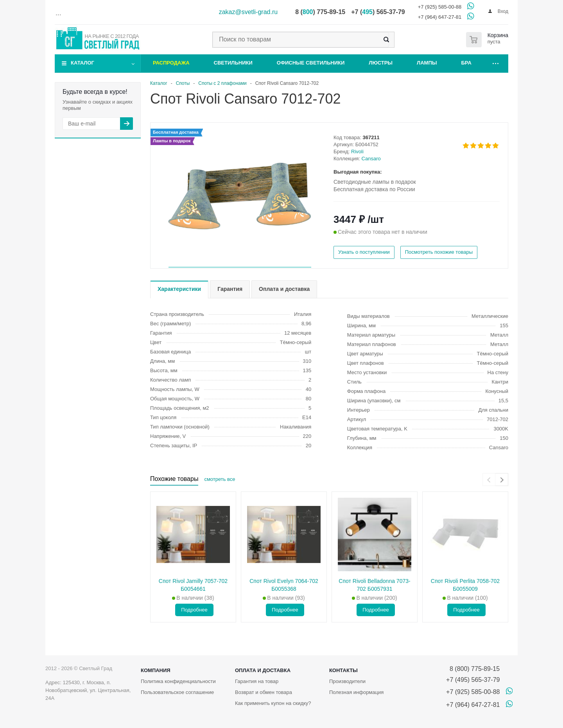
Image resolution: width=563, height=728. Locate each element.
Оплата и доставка (263, 670)
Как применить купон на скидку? (273, 703)
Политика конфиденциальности (178, 681)
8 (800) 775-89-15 (473, 669)
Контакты (343, 670)
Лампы (427, 63)
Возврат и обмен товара (264, 692)
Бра (466, 63)
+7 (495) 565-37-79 (473, 680)
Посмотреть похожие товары (439, 252)
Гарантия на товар (257, 681)
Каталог (82, 63)
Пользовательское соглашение (177, 692)
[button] (240, 267)
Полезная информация (356, 692)
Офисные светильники (311, 63)
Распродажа (171, 63)
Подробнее (194, 610)
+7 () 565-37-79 (378, 12)
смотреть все (220, 479)
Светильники (233, 63)
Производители (347, 681)
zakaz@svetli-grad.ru (248, 12)
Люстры (381, 63)
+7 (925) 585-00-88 (440, 7)
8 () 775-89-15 (320, 12)
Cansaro (371, 159)
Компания (156, 670)
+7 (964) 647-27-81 (440, 17)
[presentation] (489, 480)
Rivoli (357, 152)
